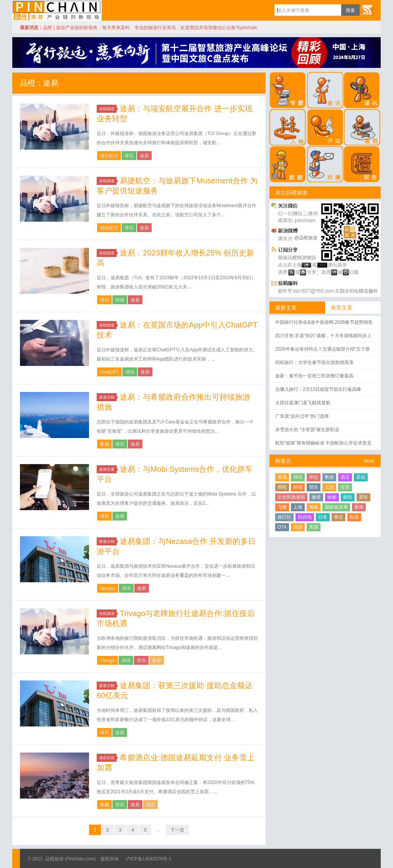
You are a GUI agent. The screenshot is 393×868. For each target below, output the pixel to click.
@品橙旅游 (306, 238)
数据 (329, 477)
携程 (282, 487)
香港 (359, 507)
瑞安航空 (109, 156)
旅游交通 (108, 469)
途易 (144, 156)
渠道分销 (108, 397)
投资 (345, 487)
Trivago (107, 660)
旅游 (298, 527)
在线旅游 (108, 109)
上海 (298, 507)
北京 (329, 487)
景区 (363, 497)
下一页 (177, 830)
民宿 (354, 517)
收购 (332, 497)
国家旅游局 (336, 507)
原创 (361, 477)
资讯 (141, 660)
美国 (314, 527)
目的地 (305, 517)
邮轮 (348, 497)
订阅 (367, 10)
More (369, 461)
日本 (323, 517)
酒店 (150, 805)
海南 (314, 507)
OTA (282, 527)
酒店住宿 (108, 758)
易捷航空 (109, 228)
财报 (120, 300)
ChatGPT (109, 372)
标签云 (283, 461)
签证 (339, 517)
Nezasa (108, 588)
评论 (314, 477)
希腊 (104, 444)
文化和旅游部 (291, 497)
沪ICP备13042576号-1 (149, 859)
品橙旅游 (57, 10)
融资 (316, 497)
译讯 (129, 156)
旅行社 (284, 517)
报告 (314, 487)
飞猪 (282, 507)
